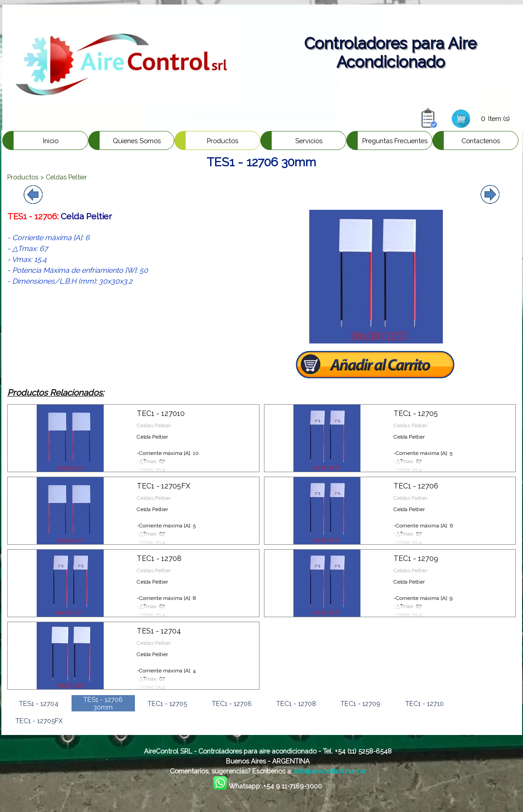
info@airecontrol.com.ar (330, 771)
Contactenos (481, 141)
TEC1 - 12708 (159, 558)
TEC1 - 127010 (161, 413)
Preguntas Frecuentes (395, 141)
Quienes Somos (137, 141)
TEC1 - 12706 (416, 486)
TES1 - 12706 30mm (103, 703)
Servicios (309, 141)
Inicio (51, 141)
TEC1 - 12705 (416, 413)
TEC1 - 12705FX (163, 486)
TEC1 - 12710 (425, 703)
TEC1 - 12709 (416, 558)
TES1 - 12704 (159, 631)
